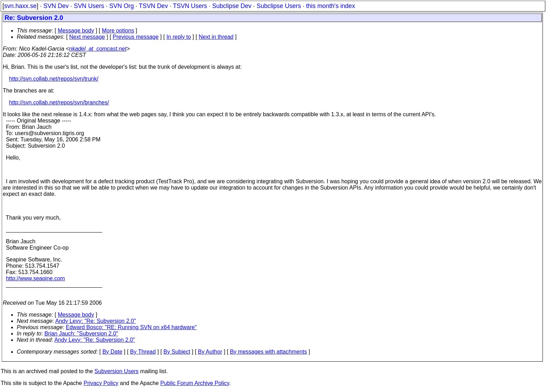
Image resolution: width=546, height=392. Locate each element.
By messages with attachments (269, 352)
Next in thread (216, 37)
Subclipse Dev (232, 6)
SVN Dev (56, 6)
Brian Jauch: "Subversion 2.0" (81, 334)
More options (118, 31)
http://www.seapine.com (35, 278)
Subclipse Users (279, 6)
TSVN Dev (153, 6)
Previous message (136, 37)
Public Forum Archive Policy (195, 383)
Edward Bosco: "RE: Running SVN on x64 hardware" (131, 327)
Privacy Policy (101, 383)
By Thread (143, 352)
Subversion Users (117, 371)
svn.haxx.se (20, 6)
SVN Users (89, 6)
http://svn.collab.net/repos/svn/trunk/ (54, 79)
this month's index (331, 6)
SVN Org (121, 6)
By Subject (177, 352)
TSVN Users (190, 6)
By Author (210, 352)
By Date (112, 352)
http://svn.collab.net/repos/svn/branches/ (59, 102)
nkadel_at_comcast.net (98, 49)
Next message (87, 37)
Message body (76, 31)
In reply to (179, 37)
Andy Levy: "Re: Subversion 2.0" (95, 321)
